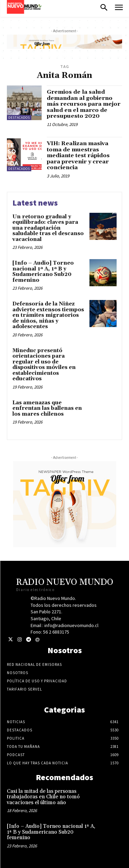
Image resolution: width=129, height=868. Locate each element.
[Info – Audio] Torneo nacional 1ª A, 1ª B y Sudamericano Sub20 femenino (43, 272)
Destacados (19, 118)
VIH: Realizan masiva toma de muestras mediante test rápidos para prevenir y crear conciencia (78, 155)
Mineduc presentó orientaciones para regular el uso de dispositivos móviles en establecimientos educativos (44, 365)
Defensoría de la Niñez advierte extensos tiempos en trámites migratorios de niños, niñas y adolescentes (48, 315)
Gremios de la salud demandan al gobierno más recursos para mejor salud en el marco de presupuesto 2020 (84, 104)
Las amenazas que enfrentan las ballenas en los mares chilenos (47, 408)
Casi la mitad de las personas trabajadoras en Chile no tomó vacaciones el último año (43, 797)
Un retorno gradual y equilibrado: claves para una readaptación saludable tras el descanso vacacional (48, 228)
